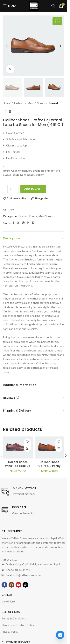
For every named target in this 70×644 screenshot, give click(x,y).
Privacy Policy (10, 632)
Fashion (19, 103)
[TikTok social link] (25, 585)
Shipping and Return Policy (18, 625)
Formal (53, 103)
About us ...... (9, 559)
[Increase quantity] (16, 189)
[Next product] (15, 112)
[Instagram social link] (11, 585)
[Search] (53, 6)
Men (30, 103)
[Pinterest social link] (23, 223)
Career (7, 595)
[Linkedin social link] (28, 223)
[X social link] (18, 223)
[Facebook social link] (13, 223)
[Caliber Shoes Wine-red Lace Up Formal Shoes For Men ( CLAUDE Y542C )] (18, 447)
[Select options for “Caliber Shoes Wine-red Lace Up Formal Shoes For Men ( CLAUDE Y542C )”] (27, 449)
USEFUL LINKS (11, 612)
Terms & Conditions (14, 618)
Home (7, 103)
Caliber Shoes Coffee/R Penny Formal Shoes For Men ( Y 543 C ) (49, 468)
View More (8, 601)
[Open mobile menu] (9, 6)
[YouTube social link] (18, 585)
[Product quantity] (11, 189)
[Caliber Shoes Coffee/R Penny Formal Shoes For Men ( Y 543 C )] (49, 447)
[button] (7, 46)
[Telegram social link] (33, 223)
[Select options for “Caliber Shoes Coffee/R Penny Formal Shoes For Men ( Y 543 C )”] (59, 449)
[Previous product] (5, 112)
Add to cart (33, 189)
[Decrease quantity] (5, 189)
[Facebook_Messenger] (60, 635)
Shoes (41, 103)
